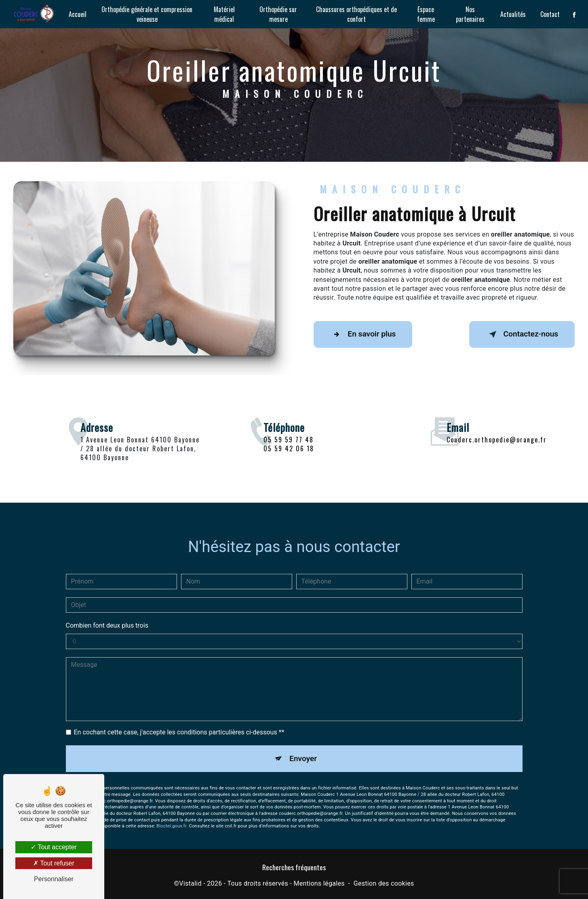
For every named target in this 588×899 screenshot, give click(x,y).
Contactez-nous (522, 334)
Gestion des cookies (384, 883)
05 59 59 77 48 (289, 449)
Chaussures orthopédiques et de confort (356, 14)
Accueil (78, 14)
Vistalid (190, 883)
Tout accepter (54, 847)
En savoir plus (363, 334)
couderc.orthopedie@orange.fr (497, 430)
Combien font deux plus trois (107, 616)
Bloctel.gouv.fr (171, 817)
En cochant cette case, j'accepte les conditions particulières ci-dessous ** (179, 722)
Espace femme (426, 14)
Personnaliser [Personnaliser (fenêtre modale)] (54, 879)
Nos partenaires (470, 14)
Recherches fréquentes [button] (294, 867)
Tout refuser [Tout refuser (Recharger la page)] (54, 863)
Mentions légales (319, 883)
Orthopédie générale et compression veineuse (147, 14)
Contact (550, 14)
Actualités (513, 14)
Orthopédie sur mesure (278, 14)
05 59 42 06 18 (289, 458)
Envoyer (303, 749)
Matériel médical (224, 14)
